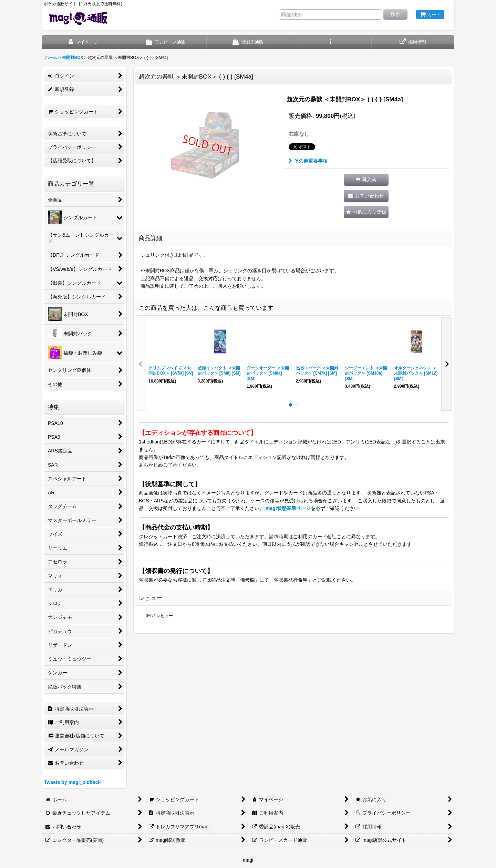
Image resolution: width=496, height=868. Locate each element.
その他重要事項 (308, 161)
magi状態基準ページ (288, 508)
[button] (330, 42)
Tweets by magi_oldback (72, 782)
